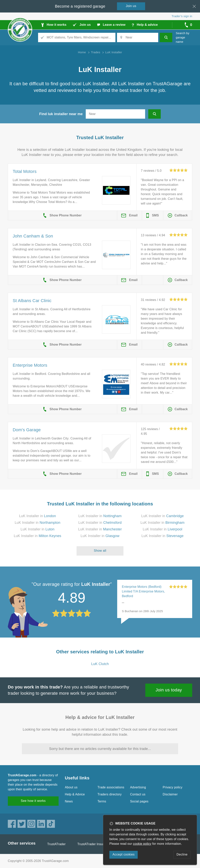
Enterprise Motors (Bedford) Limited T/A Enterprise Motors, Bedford (143, 591)
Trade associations (111, 787)
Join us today (169, 690)
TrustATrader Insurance (94, 844)
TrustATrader (56, 844)
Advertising (138, 787)
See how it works (33, 801)
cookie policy (142, 844)
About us (71, 787)
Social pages (139, 801)
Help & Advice (75, 794)
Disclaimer (170, 794)
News (69, 801)
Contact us (138, 794)
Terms (102, 801)
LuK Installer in (38, 516)
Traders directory (110, 794)
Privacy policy (173, 787)
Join (131, 6)
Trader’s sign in (182, 16)
